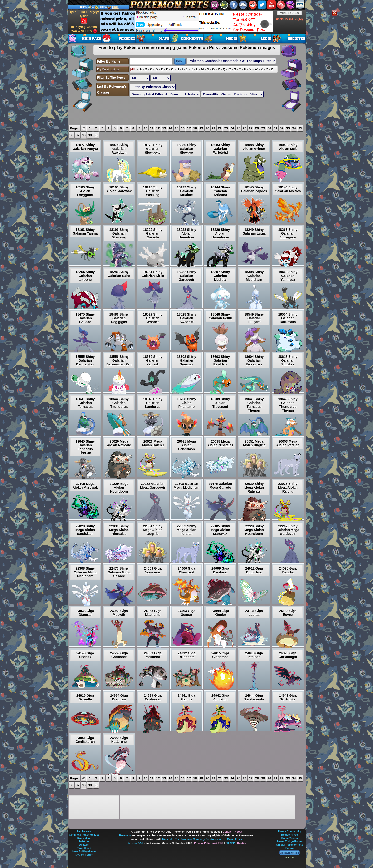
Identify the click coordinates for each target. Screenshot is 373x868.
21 (214, 128)
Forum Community (290, 831)
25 (238, 128)
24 (232, 128)
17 (189, 128)
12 (158, 128)
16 (183, 128)
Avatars (84, 845)
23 (226, 128)
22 (220, 128)
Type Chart (84, 848)
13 (164, 128)
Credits (241, 843)
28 (257, 128)
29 (263, 128)
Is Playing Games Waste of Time (84, 29)
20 (207, 128)
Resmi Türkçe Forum (289, 841)
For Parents (84, 831)
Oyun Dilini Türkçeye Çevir (84, 17)
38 (84, 135)
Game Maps (84, 838)
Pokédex (84, 841)
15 (177, 128)
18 (195, 128)
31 (275, 128)
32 (282, 128)
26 (245, 128)
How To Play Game (84, 851)
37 (78, 135)
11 (152, 128)
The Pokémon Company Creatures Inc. (199, 839)
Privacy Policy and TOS (209, 843)
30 (269, 128)
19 (201, 128)
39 (90, 135)
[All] (133, 69)
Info (116, 7)
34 (294, 128)
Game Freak (235, 839)
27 (251, 128)
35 (300, 128)
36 (71, 135)
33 (288, 128)
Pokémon (125, 835)
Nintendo (168, 839)
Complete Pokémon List (84, 835)
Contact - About (232, 832)
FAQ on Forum (84, 855)
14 (170, 128)
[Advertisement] (187, 22)
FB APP (230, 843)
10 (146, 128)
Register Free (290, 835)
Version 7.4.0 (290, 13)
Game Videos (290, 838)
